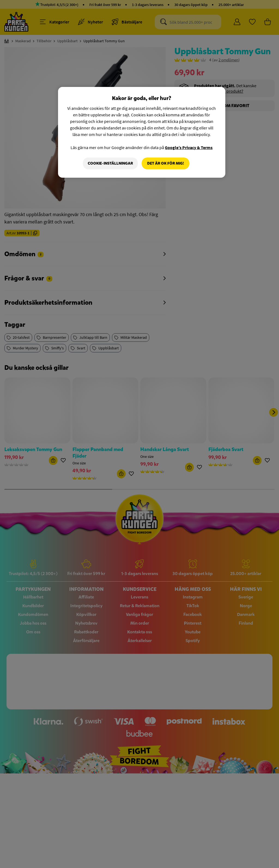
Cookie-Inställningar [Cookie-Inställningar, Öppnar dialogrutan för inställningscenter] (110, 163)
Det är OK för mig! (166, 163)
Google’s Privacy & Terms (189, 147)
